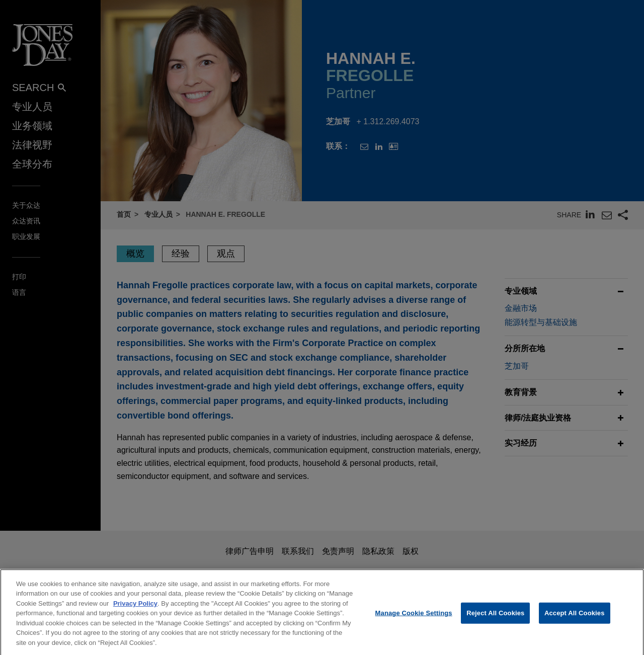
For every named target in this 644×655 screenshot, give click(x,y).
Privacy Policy (135, 609)
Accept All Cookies (575, 619)
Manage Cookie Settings (414, 619)
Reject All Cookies (495, 619)
